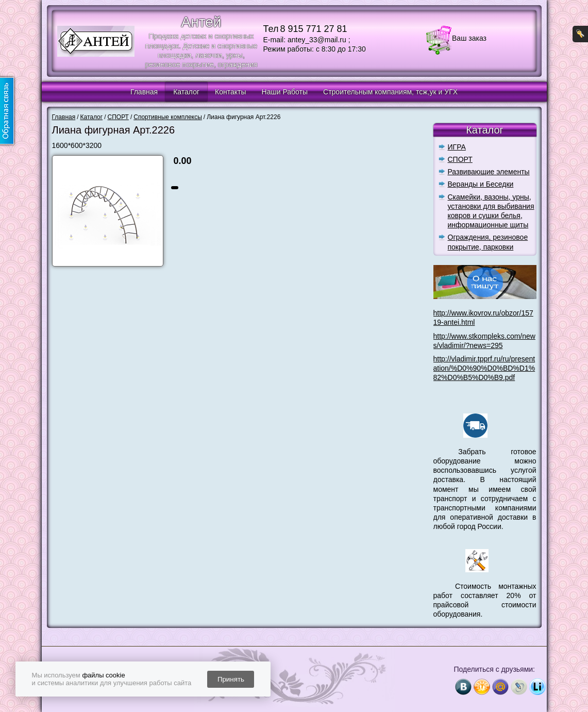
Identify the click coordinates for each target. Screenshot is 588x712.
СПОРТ (460, 159)
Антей (201, 22)
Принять (231, 679)
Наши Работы (285, 92)
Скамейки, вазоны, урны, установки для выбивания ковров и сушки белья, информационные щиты (491, 211)
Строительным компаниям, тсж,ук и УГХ (390, 92)
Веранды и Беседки (481, 184)
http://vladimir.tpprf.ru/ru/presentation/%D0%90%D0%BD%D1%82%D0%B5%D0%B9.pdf (484, 368)
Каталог (186, 92)
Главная (144, 92)
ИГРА (457, 147)
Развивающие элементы (489, 172)
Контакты (230, 92)
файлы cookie (103, 675)
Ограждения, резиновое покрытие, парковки (488, 242)
